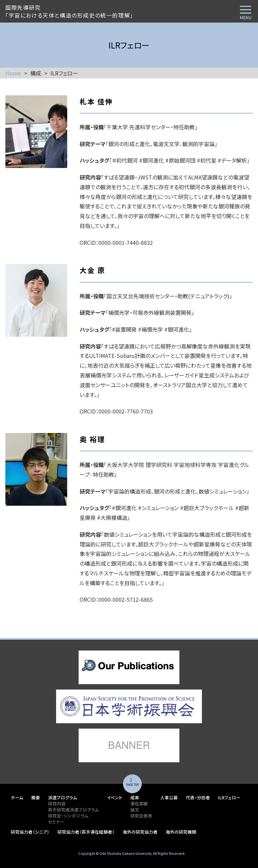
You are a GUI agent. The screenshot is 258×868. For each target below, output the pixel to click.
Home (13, 73)
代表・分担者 (198, 797)
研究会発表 (141, 816)
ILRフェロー (229, 797)
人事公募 (169, 797)
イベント (115, 797)
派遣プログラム (62, 797)
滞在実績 (139, 804)
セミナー (56, 822)
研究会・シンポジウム (68, 816)
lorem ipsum (129, 667)
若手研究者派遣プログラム (73, 810)
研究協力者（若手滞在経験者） (86, 832)
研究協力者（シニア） (30, 832)
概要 (36, 797)
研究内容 (57, 804)
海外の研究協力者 (140, 832)
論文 (135, 810)
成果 (135, 797)
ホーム (17, 797)
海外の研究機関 (181, 832)
